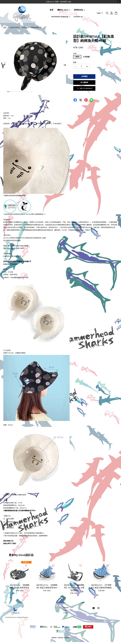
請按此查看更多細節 (10, 264)
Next (65, 65)
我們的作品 (80, 10)
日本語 (65, 613)
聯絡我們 (66, 608)
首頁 (51, 10)
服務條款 (54, 638)
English (66, 610)
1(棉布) (77, 57)
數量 (75, 62)
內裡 (75, 54)
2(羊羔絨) (87, 57)
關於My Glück (64, 10)
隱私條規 (67, 638)
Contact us (78, 17)
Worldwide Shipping (61, 17)
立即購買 (84, 76)
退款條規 (61, 638)
